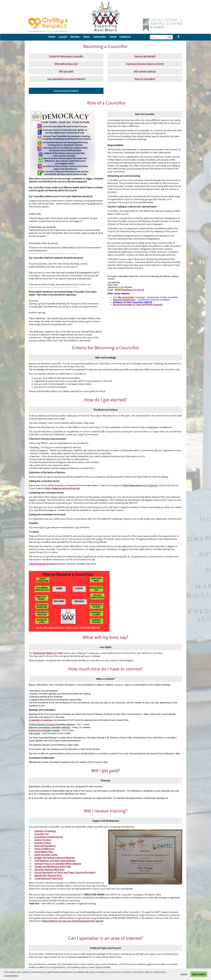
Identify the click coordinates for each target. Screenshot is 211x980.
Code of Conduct (43, 840)
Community (100, 37)
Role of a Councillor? (145, 79)
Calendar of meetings (45, 831)
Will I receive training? (145, 71)
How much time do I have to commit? (145, 64)
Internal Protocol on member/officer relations (58, 864)
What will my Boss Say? (66, 64)
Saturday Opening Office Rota (49, 870)
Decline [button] (184, 974)
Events (113, 37)
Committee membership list (49, 837)
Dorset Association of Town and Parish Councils (138, 305)
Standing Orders (43, 843)
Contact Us (125, 37)
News (87, 37)
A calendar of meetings (41, 720)
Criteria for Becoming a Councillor (66, 56)
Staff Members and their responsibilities (55, 861)
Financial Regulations (45, 846)
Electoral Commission (125, 300)
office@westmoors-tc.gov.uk (129, 290)
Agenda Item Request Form (48, 875)
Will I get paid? (66, 71)
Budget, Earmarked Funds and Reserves (55, 858)
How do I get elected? (145, 56)
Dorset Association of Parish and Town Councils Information (65, 873)
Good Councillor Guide (46, 855)
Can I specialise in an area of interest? (66, 79)
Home (52, 37)
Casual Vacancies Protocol (66, 91)
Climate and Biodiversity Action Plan (53, 867)
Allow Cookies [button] (199, 974)
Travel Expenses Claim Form (49, 878)
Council (63, 37)
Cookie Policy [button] (11, 976)
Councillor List (42, 834)
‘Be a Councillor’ (126, 297)
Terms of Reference (44, 849)
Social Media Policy (43, 852)
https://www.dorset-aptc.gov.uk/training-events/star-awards (72, 921)
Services (76, 37)
